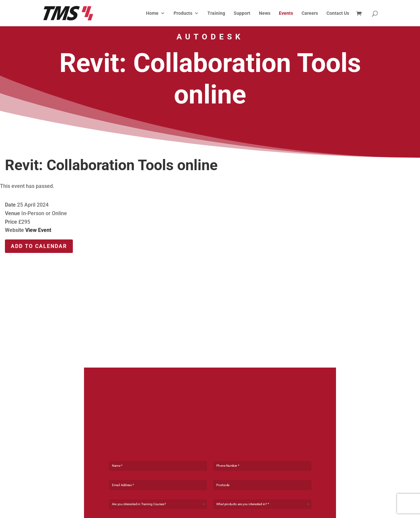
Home (152, 13)
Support (242, 13)
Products (183, 13)
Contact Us (338, 13)
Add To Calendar (39, 246)
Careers (310, 13)
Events (286, 13)
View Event (38, 230)
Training (216, 13)
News (265, 13)
